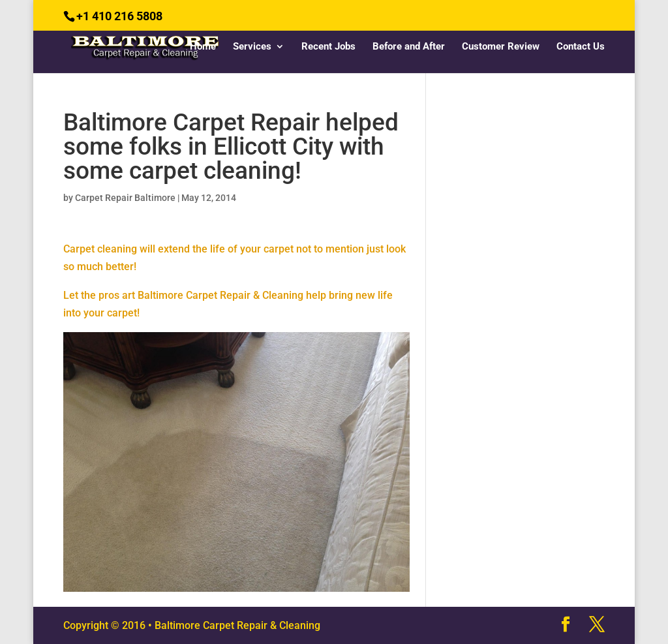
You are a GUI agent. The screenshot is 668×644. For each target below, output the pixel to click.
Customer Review (501, 47)
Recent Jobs (328, 47)
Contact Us (581, 47)
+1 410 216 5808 (119, 16)
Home (203, 47)
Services (252, 47)
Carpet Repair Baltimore (125, 198)
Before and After (409, 47)
